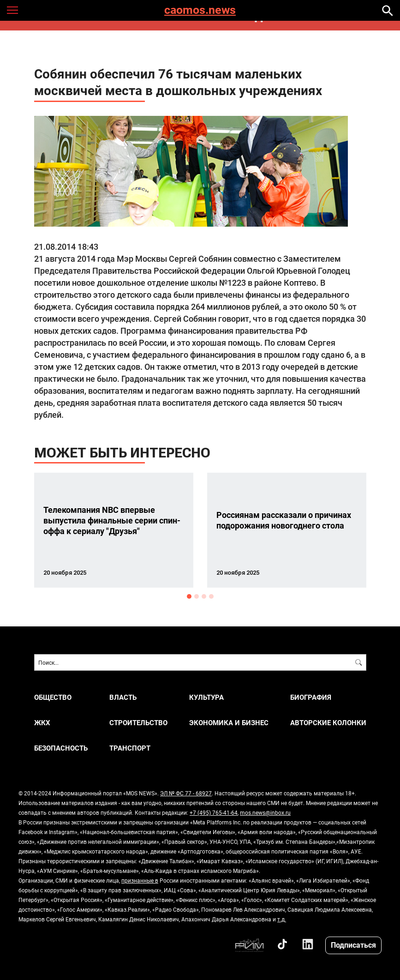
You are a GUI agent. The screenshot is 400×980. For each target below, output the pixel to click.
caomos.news (200, 10)
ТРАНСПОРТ (130, 748)
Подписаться (353, 945)
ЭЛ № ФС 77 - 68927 (186, 793)
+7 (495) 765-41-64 (214, 812)
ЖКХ (42, 723)
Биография (311, 697)
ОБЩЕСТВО (53, 697)
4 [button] (211, 596)
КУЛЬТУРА (206, 697)
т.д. (282, 919)
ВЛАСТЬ (123, 697)
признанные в (140, 880)
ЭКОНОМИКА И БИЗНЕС (229, 723)
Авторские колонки (328, 723)
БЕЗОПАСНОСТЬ (61, 748)
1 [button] (189, 596)
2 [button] (197, 596)
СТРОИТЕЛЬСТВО (138, 723)
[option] (114, 530)
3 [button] (204, 596)
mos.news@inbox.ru (265, 812)
